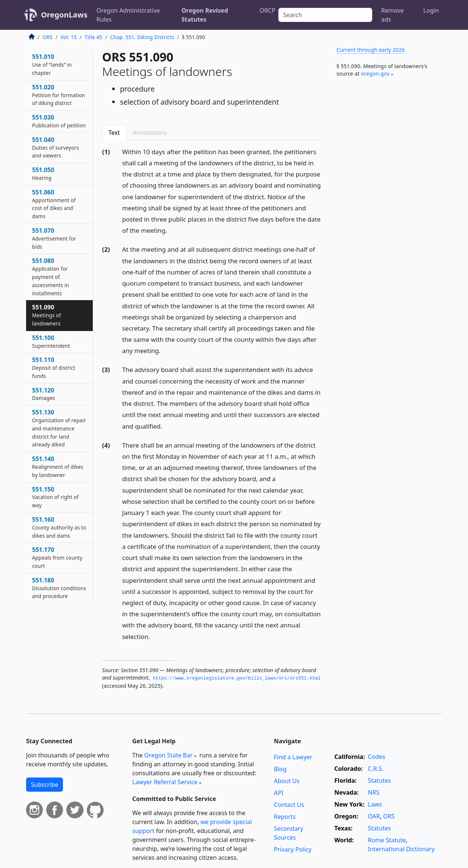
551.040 (56, 147)
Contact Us (289, 805)
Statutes (379, 780)
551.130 (59, 428)
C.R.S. (376, 769)
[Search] (325, 15)
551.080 (50, 276)
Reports (285, 817)
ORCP (268, 10)
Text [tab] (114, 133)
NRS (374, 792)
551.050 (43, 174)
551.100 (51, 341)
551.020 (58, 95)
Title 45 (94, 37)
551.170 (57, 557)
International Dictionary (401, 849)
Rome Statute (387, 840)
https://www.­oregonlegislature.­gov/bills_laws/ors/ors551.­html (237, 678)
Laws (375, 804)
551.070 (54, 238)
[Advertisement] (386, 206)
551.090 (47, 315)
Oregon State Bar (168, 755)
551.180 (59, 588)
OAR (374, 816)
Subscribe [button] (45, 785)
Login (431, 10)
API (279, 793)
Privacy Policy (293, 849)
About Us (287, 781)
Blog (280, 769)
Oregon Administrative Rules (128, 15)
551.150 (55, 497)
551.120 (44, 394)
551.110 (54, 368)
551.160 (59, 527)
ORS (48, 37)
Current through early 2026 (371, 50)
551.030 (59, 121)
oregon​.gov (375, 74)
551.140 (58, 467)
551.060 (54, 204)
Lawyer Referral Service (165, 782)
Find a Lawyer (293, 757)
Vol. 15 (68, 37)
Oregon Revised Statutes (205, 15)
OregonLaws (64, 15)
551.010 (52, 64)
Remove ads (392, 15)
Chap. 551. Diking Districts (142, 37)
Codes (376, 757)
